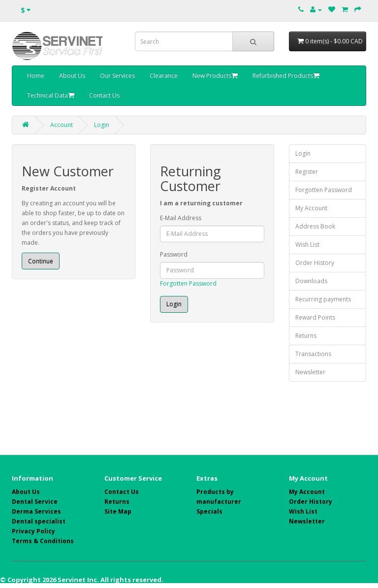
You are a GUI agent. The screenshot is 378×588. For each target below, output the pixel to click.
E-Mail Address (181, 218)
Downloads (311, 281)
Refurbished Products (286, 76)
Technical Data (51, 95)
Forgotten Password (188, 283)
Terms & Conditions (43, 541)
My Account (311, 208)
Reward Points (315, 317)
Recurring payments (323, 299)
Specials (209, 511)
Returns (306, 336)
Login (102, 125)
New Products (215, 76)
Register (307, 172)
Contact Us (104, 95)
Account (62, 125)
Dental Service (35, 502)
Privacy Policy (33, 531)
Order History (315, 263)
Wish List (307, 245)
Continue (41, 261)
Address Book (315, 226)
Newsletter (310, 372)
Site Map (118, 511)
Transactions (313, 354)
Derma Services (36, 511)
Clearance (164, 76)
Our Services (117, 76)
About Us (72, 76)
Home (36, 76)
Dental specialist (39, 521)
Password (174, 254)
